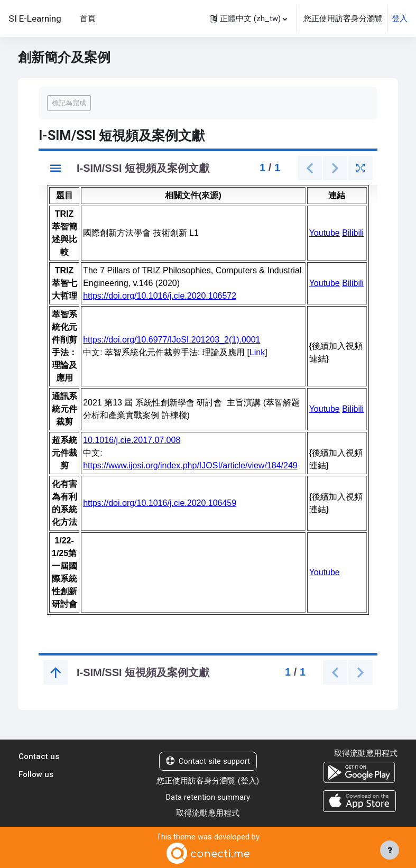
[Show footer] (390, 850)
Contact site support (208, 761)
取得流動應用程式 (208, 813)
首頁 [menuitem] (88, 19)
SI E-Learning (35, 19)
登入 (400, 19)
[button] (248, 19)
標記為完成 (69, 103)
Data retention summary (208, 797)
